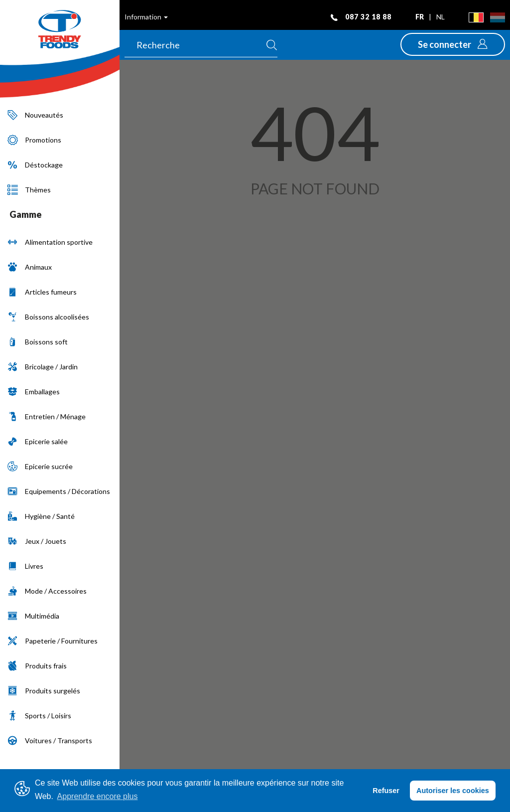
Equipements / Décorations (59, 491)
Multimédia (33, 616)
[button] (453, 44)
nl (441, 17)
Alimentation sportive (50, 242)
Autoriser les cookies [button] (453, 791)
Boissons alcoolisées (48, 317)
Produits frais (37, 666)
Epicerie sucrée (40, 466)
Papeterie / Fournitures (53, 641)
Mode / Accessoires (47, 591)
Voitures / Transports (50, 740)
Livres (25, 566)
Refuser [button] (386, 791)
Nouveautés (35, 115)
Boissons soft (38, 342)
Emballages (34, 392)
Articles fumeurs (42, 292)
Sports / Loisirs (39, 716)
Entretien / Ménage (47, 416)
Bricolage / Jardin (43, 367)
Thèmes (29, 190)
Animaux (30, 267)
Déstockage (35, 165)
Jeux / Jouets (37, 541)
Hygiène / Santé (41, 516)
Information (146, 17)
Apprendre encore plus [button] (98, 796)
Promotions (34, 140)
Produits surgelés (44, 691)
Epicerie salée (38, 441)
